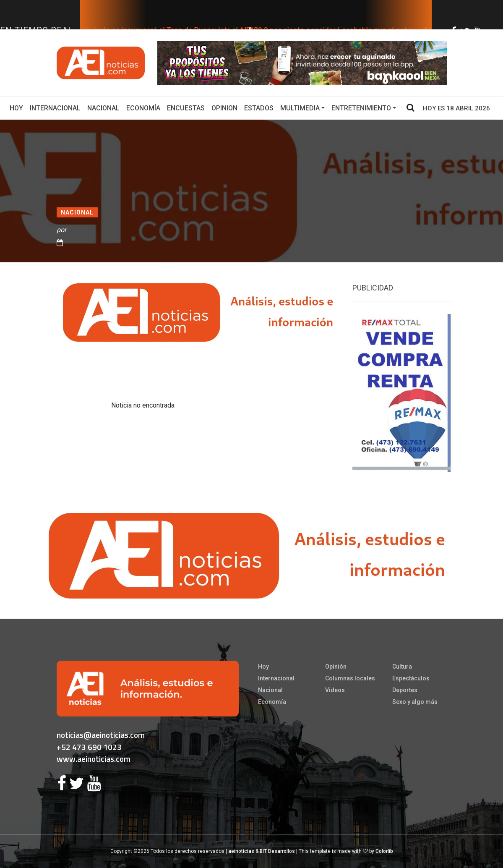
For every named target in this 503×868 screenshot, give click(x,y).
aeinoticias (241, 851)
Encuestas (186, 108)
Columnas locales (350, 678)
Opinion (224, 108)
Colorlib (384, 851)
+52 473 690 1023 (89, 747)
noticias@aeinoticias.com (101, 735)
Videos (335, 690)
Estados (259, 108)
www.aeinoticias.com (94, 759)
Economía (143, 108)
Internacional (55, 108)
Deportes (405, 690)
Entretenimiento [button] (361, 108)
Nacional (103, 108)
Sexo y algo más (415, 702)
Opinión (336, 667)
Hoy (18, 107)
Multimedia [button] (300, 108)
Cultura (402, 667)
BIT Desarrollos (277, 851)
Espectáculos (411, 678)
